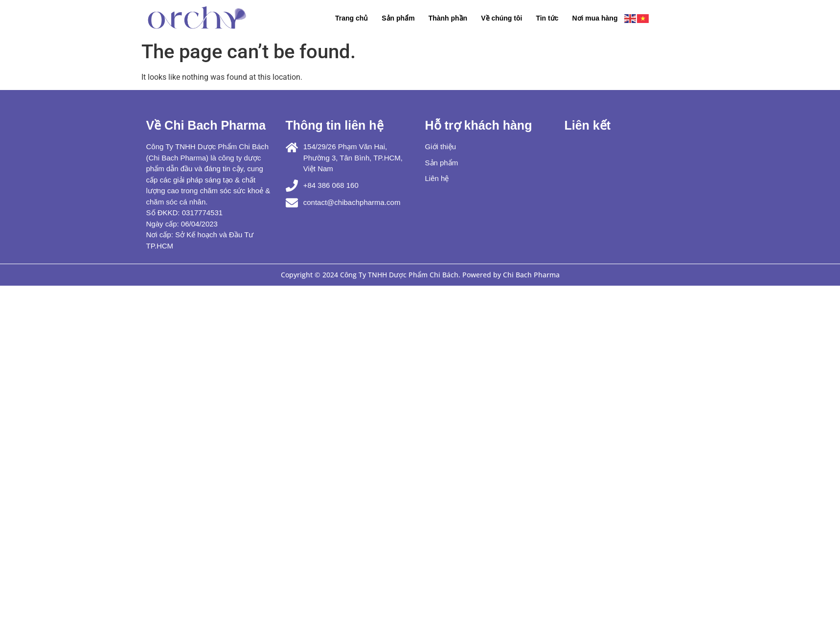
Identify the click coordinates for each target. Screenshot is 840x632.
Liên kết (588, 125)
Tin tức (547, 18)
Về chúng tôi (501, 18)
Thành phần (448, 18)
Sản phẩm (398, 18)
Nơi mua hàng (595, 18)
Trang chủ (352, 18)
